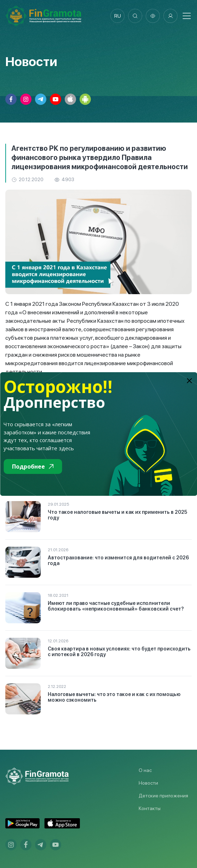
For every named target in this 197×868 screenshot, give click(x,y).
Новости (148, 783)
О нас (145, 770)
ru (118, 16)
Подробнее (33, 466)
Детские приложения (163, 796)
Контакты (150, 808)
